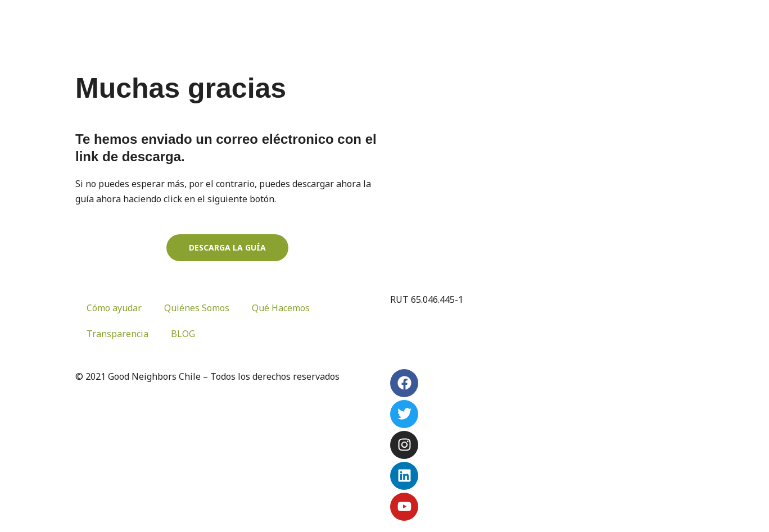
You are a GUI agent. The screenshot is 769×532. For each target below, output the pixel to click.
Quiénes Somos (197, 308)
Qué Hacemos (281, 308)
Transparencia (117, 334)
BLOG (183, 334)
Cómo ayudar (114, 308)
